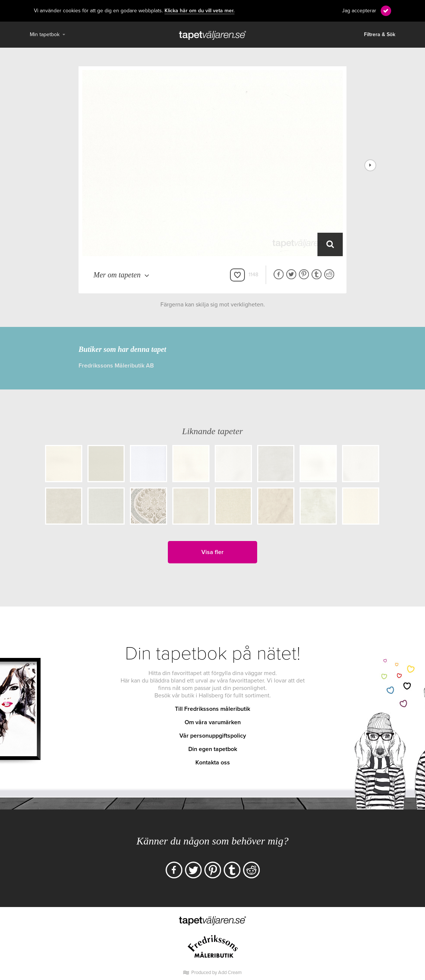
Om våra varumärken (213, 722)
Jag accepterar (359, 11)
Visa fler (212, 552)
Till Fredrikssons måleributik (212, 709)
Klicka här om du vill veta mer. (199, 11)
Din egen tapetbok (213, 749)
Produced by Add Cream (217, 973)
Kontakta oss (213, 763)
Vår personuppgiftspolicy (213, 736)
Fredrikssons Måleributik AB (116, 366)
